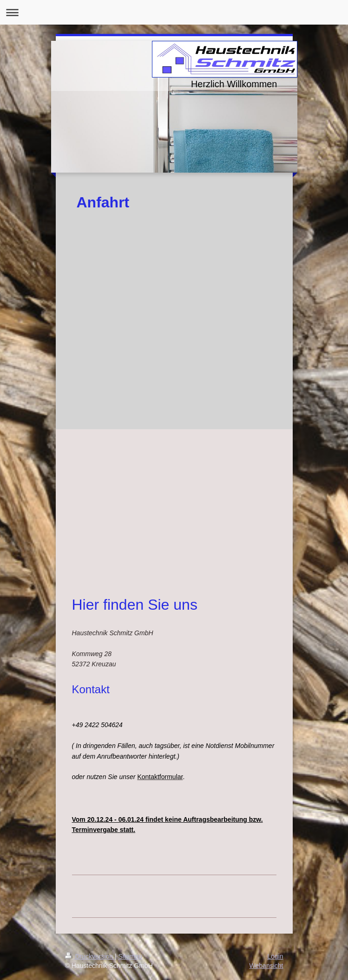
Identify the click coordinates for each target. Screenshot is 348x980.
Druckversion (90, 956)
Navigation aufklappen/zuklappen (174, 12)
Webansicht (266, 966)
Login (275, 956)
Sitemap (130, 956)
